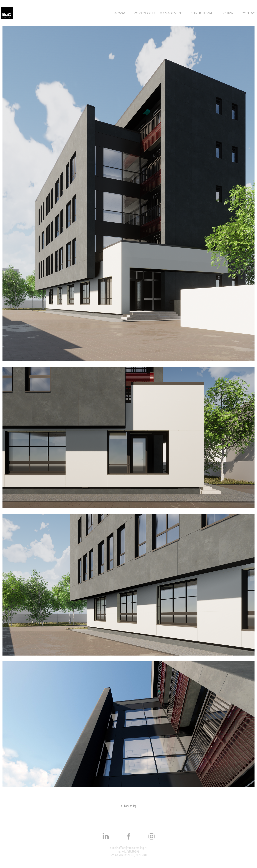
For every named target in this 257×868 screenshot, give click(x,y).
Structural (202, 13)
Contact (249, 13)
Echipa (227, 13)
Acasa (120, 13)
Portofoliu (144, 13)
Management (171, 13)
